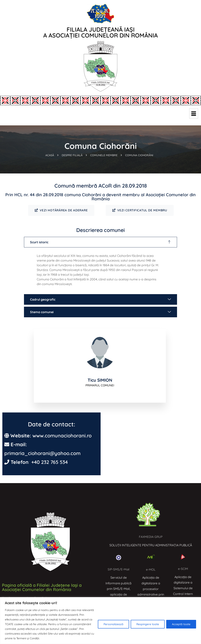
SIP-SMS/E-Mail (119, 570)
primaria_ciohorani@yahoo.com (42, 454)
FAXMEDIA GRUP (151, 537)
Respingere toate (148, 624)
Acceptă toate (181, 624)
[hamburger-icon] (194, 113)
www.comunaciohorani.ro (62, 436)
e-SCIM (183, 569)
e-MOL (151, 570)
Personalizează (113, 624)
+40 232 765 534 (50, 463)
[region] (100, 621)
